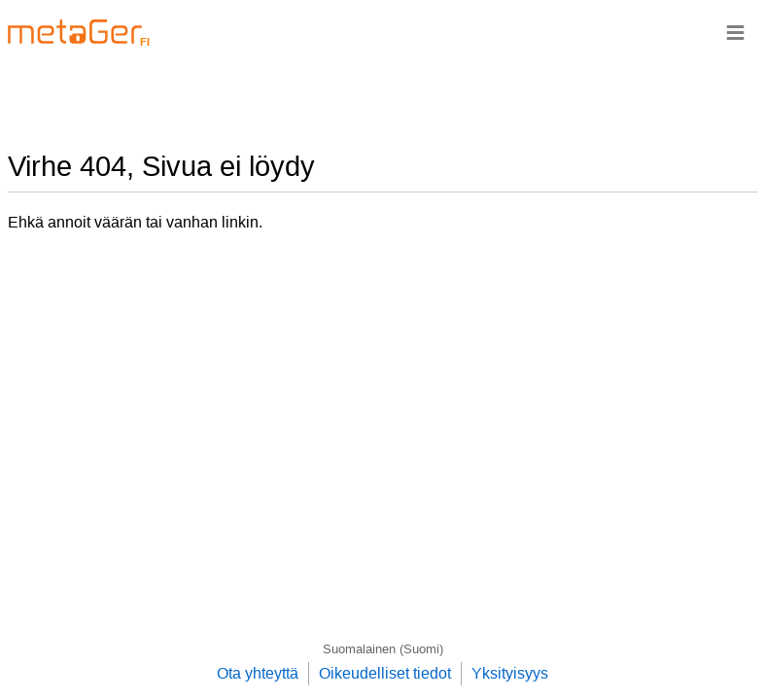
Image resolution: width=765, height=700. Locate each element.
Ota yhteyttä (258, 673)
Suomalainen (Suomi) (383, 649)
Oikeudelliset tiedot (385, 673)
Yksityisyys (510, 673)
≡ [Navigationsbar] (735, 32)
